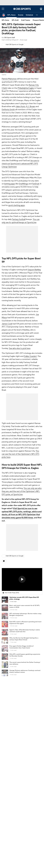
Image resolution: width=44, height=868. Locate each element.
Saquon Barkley (34, 270)
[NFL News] (11, 15)
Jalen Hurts (21, 107)
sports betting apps (17, 205)
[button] (37, 15)
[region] (22, 579)
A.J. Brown (31, 107)
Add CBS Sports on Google (15, 45)
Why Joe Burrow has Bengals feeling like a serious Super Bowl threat (24, 639)
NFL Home (5, 20)
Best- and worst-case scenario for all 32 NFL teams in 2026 (25, 606)
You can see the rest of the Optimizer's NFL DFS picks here (21, 454)
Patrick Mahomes (9, 79)
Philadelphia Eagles (26, 88)
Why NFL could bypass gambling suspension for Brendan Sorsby (25, 655)
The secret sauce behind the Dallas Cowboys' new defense (25, 663)
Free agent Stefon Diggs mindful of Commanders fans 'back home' (21, 647)
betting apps (10, 184)
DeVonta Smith (8, 110)
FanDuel (36, 184)
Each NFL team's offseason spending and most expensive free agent (25, 623)
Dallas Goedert (30, 356)
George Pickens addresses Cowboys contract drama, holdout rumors (25, 671)
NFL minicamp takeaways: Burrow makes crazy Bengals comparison (25, 615)
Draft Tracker (26, 20)
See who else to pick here (20, 348)
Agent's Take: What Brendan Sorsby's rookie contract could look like (25, 631)
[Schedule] (29, 15)
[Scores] (21, 15)
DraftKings (23, 184)
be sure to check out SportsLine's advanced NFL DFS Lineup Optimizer (20, 164)
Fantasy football (19, 219)
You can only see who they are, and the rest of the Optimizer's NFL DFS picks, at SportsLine (22, 491)
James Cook (7, 324)
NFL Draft (15, 20)
